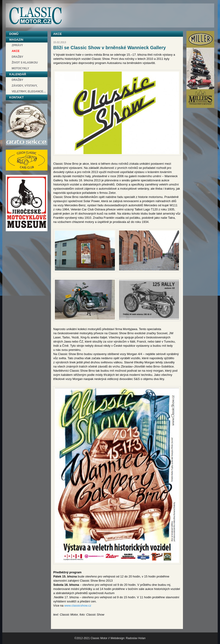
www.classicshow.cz (78, 606)
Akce (16, 51)
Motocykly (20, 68)
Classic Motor (35, 16)
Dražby (18, 57)
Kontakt (17, 97)
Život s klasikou (25, 63)
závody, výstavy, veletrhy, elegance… (29, 89)
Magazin (16, 40)
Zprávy (17, 45)
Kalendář (18, 74)
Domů (14, 34)
